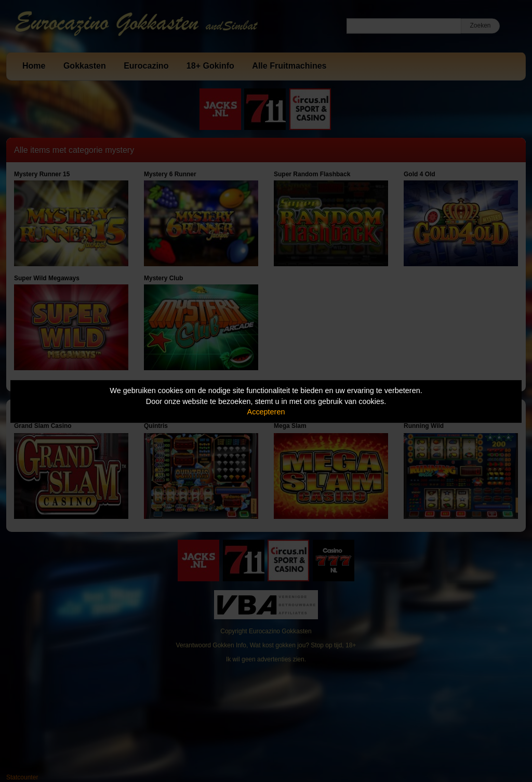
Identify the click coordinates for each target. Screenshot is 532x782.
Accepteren (266, 412)
